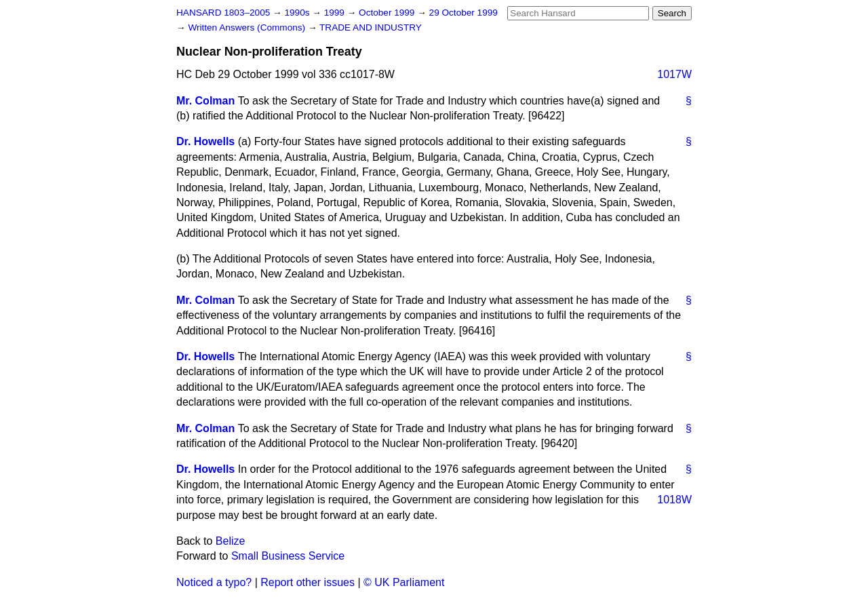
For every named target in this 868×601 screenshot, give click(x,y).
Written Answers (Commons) (248, 27)
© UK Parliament (404, 582)
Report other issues (308, 582)
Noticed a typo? (214, 582)
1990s (298, 13)
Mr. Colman (205, 101)
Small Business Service (288, 556)
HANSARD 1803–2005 (223, 13)
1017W (674, 74)
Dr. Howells (205, 141)
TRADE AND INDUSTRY (371, 27)
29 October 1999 (463, 13)
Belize (231, 541)
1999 (336, 13)
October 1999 (388, 13)
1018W (674, 500)
